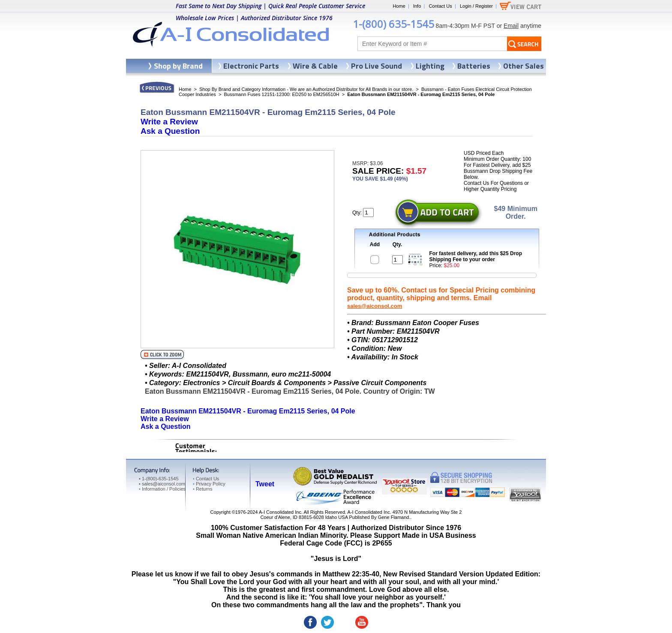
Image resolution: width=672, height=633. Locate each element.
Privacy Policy (209, 484)
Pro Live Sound (376, 66)
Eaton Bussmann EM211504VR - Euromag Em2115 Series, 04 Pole (248, 411)
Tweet (265, 484)
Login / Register (476, 6)
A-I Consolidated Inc (280, 512)
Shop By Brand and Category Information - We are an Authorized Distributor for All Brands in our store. (306, 89)
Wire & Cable (315, 66)
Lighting (430, 66)
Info (417, 6)
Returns (202, 489)
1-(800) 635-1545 (393, 24)
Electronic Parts (251, 66)
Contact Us (440, 6)
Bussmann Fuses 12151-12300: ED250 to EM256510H (281, 94)
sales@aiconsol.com (375, 306)
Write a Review (169, 122)
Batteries (474, 66)
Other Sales (523, 66)
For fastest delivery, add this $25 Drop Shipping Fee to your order (476, 256)
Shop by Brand (178, 66)
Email (511, 26)
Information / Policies (162, 489)
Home (399, 6)
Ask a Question (170, 131)
